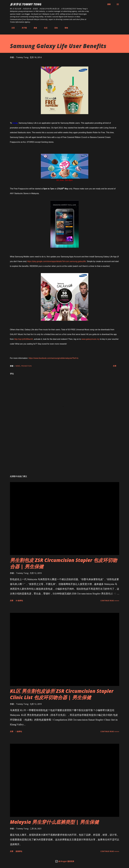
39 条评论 (19, 601)
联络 (65, 28)
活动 (55, 28)
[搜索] (109, 4)
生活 (44, 28)
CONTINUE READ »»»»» (110, 601)
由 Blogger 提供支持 (65, 861)
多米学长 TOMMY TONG (26, 4)
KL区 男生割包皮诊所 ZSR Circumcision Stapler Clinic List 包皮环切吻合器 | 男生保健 (62, 694)
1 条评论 (19, 731)
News (18, 366)
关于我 (23, 28)
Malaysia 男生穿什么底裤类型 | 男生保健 (54, 822)
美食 (34, 28)
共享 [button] (115, 366)
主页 (12, 28)
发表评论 (19, 851)
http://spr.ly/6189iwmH (24, 339)
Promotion (26, 366)
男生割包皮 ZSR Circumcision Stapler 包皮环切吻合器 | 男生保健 (64, 563)
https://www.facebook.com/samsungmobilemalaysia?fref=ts (53, 358)
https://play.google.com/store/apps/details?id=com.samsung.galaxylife (57, 261)
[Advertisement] (65, 455)
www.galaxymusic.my (90, 339)
